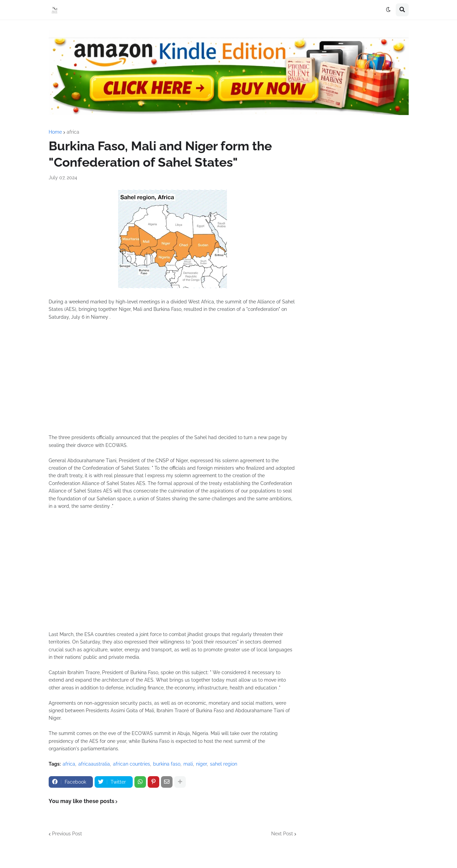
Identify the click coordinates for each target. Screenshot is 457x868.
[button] (388, 10)
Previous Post (67, 834)
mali (188, 764)
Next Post (282, 834)
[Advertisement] (173, 381)
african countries (132, 764)
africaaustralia (94, 764)
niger (201, 764)
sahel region (224, 764)
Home (55, 132)
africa (73, 132)
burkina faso (167, 764)
